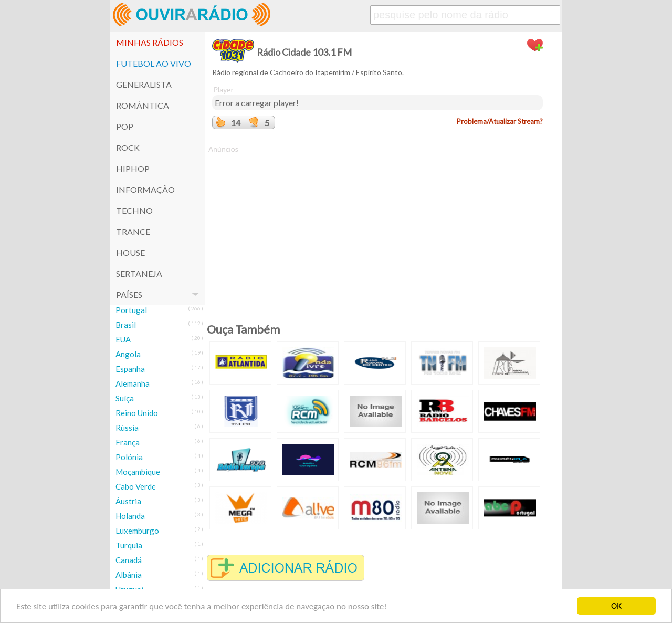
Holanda (130, 516)
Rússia (127, 428)
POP (125, 126)
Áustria (128, 501)
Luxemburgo (137, 531)
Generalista (144, 84)
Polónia (129, 457)
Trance (133, 231)
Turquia (129, 545)
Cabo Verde (136, 486)
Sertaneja (139, 273)
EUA (123, 339)
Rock (128, 147)
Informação (145, 189)
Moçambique (138, 472)
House (130, 252)
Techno (134, 210)
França (128, 442)
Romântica (143, 105)
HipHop (133, 168)
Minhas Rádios (150, 42)
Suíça (125, 398)
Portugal (131, 310)
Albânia (129, 575)
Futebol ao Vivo (154, 63)
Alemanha (133, 383)
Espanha (130, 369)
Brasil (126, 325)
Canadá (129, 560)
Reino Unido (137, 413)
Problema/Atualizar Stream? (500, 121)
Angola (128, 354)
